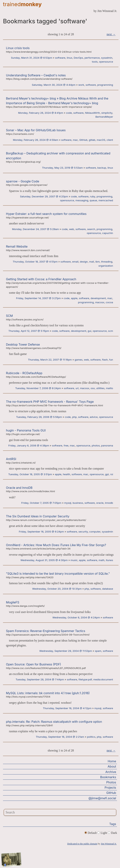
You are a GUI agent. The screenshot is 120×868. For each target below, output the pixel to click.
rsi (111, 474)
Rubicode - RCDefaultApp (24, 373)
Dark (112, 833)
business (78, 503)
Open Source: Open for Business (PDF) (33, 664)
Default (91, 833)
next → (111, 34)
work (81, 85)
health (66, 474)
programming (105, 85)
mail (92, 262)
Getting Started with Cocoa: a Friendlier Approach (41, 279)
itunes (110, 560)
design (84, 262)
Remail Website (17, 246)
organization (106, 266)
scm (110, 331)
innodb (109, 503)
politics (91, 737)
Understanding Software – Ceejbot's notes (36, 75)
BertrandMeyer (104, 117)
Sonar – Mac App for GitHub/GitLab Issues (36, 130)
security (83, 532)
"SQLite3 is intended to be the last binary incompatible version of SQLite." (58, 574)
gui (89, 331)
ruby (93, 196)
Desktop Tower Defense (23, 344)
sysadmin (107, 58)
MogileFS (13, 602)
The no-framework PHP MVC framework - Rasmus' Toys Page (50, 402)
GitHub (83, 140)
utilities (100, 388)
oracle (100, 503)
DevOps (78, 58)
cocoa (109, 302)
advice (94, 417)
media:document (103, 679)
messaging (82, 200)
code (69, 113)
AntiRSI (11, 459)
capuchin (108, 233)
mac (75, 140)
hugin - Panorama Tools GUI (26, 430)
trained (22, 4)
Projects (110, 788)
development (98, 298)
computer (95, 532)
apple (74, 298)
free (66, 445)
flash (105, 360)
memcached (106, 200)
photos (96, 445)
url (77, 388)
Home (112, 761)
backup (102, 168)
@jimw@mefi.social (102, 798)
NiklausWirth (93, 113)
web (71, 229)
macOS (101, 140)
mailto (110, 388)
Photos (111, 782)
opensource (106, 62)
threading (107, 262)
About (112, 766)
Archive (111, 772)
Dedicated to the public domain (82, 844)
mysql (68, 503)
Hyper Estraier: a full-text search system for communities (46, 214)
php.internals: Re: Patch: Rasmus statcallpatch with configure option (54, 722)
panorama (107, 445)
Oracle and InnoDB (19, 488)
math (102, 560)
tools (95, 62)
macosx (100, 302)
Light (103, 833)
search (91, 229)
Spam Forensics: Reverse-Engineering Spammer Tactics (46, 631)
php (74, 417)
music (74, 560)
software (60, 58)
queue (93, 200)
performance (92, 58)
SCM (9, 316)
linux (70, 58)
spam (98, 651)
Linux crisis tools (18, 48)
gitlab (92, 140)
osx (93, 388)
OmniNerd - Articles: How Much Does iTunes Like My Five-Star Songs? (56, 545)
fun (111, 360)
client (110, 140)
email (75, 262)
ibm (97, 262)
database (108, 589)
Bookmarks (108, 777)
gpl (107, 474)
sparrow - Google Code (23, 181)
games (79, 360)
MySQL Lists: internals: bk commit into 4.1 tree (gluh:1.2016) (48, 693)
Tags (113, 824)
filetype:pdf (85, 679)
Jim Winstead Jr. (109, 844)
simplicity (107, 113)
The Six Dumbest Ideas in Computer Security (38, 516)
